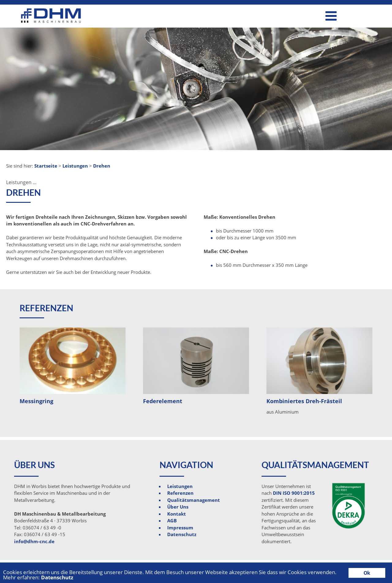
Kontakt (177, 514)
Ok (367, 573)
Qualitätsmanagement (194, 500)
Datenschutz (182, 534)
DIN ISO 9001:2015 (294, 493)
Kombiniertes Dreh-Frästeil (304, 401)
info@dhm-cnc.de (34, 541)
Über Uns (178, 507)
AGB (172, 521)
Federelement (163, 401)
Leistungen (180, 486)
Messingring (36, 401)
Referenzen (180, 493)
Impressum (180, 528)
